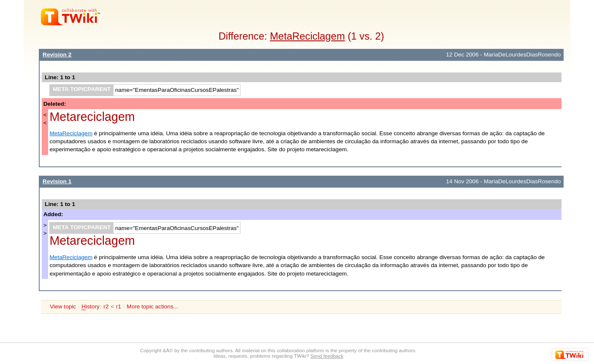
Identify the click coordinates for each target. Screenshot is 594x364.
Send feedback (327, 356)
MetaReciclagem (308, 36)
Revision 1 (57, 181)
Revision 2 (57, 55)
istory (90, 307)
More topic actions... (152, 306)
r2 (106, 306)
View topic (63, 306)
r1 (119, 306)
